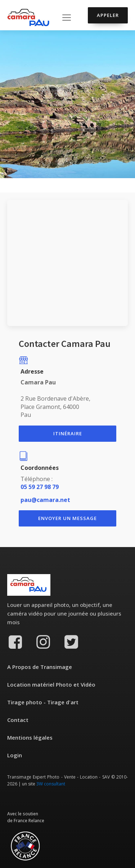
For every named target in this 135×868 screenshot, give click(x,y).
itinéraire (68, 433)
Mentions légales (30, 737)
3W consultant (51, 784)
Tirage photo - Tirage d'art (43, 702)
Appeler (108, 15)
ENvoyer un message (67, 518)
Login (15, 755)
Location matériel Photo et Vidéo (51, 684)
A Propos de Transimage (40, 667)
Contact (18, 720)
